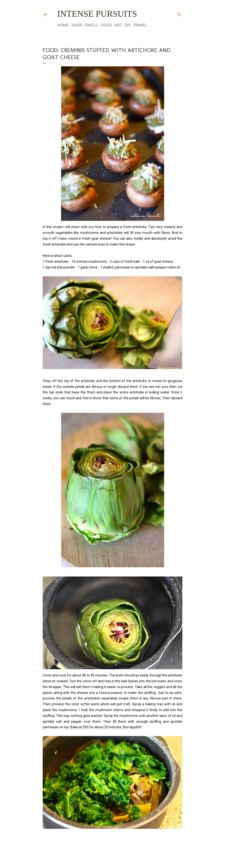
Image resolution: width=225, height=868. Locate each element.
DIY (128, 25)
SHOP (77, 25)
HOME (63, 25)
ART (118, 25)
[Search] (179, 13)
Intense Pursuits (97, 14)
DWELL (92, 25)
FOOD (107, 25)
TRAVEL (140, 25)
